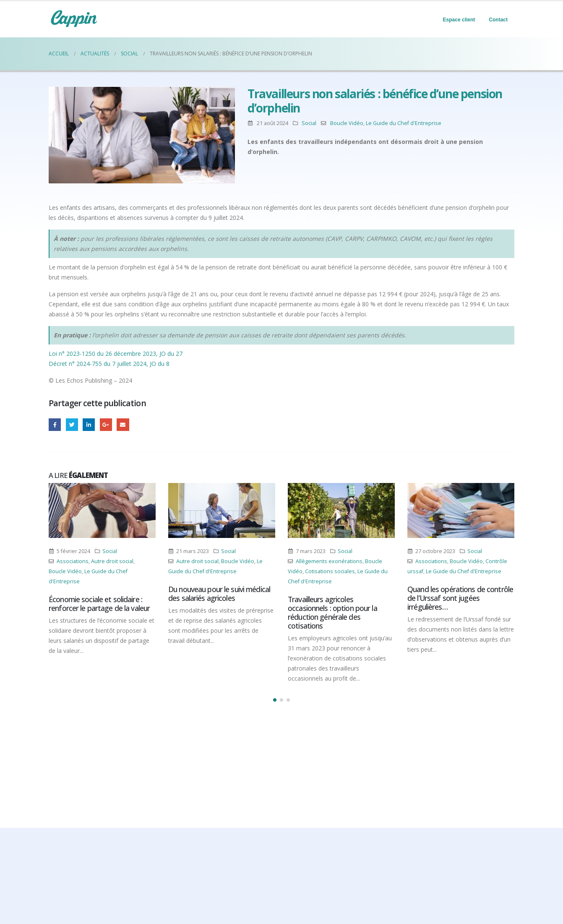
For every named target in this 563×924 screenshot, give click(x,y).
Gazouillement (72, 424)
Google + (106, 424)
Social (309, 123)
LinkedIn (89, 424)
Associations (73, 561)
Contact (498, 20)
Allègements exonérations (329, 561)
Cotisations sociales (330, 571)
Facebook (55, 424)
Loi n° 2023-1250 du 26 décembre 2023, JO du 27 (116, 354)
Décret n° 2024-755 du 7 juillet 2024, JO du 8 (109, 364)
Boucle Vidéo (347, 123)
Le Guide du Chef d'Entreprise (404, 123)
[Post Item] (102, 510)
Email (123, 424)
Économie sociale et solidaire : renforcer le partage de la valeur (99, 604)
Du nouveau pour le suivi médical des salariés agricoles (219, 594)
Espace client (459, 20)
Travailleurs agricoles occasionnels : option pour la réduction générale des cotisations (332, 612)
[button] (275, 700)
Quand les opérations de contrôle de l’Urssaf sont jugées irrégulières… (460, 598)
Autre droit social (112, 561)
